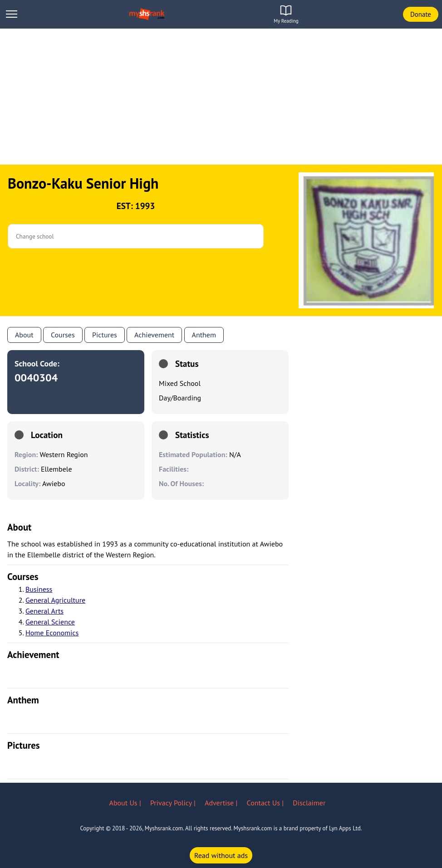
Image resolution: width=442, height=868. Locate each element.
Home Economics (52, 633)
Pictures (105, 335)
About (24, 335)
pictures (24, 745)
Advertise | (222, 803)
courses (23, 577)
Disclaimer (309, 803)
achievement (33, 655)
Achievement (154, 335)
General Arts (44, 611)
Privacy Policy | (174, 803)
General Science (50, 622)
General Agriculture (55, 600)
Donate (421, 14)
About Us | (126, 803)
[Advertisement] (221, 97)
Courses (63, 335)
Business (39, 589)
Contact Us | (266, 803)
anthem (204, 335)
